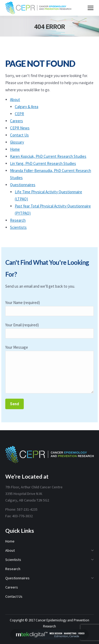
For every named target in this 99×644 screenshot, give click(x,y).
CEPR (19, 114)
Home (15, 149)
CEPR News (20, 128)
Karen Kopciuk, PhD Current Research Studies (48, 156)
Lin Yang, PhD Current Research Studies (43, 163)
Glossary (17, 142)
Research (18, 220)
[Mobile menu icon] (91, 8)
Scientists (18, 227)
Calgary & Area (27, 107)
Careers (16, 121)
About (15, 100)
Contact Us (19, 135)
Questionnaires (23, 185)
